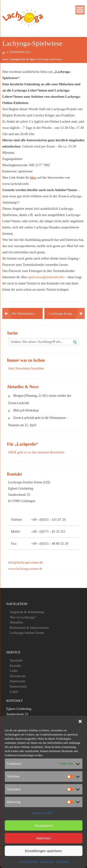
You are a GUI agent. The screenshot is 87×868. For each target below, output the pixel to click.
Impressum (63, 862)
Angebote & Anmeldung (27, 612)
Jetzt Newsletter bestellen (26, 368)
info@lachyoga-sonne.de (26, 562)
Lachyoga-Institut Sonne (27, 633)
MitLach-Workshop (26, 410)
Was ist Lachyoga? (23, 617)
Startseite (16, 660)
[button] (80, 721)
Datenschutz (47, 862)
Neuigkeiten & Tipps (23, 59)
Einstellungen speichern (43, 851)
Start (5, 59)
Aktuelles (16, 622)
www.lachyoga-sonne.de (25, 569)
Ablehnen (43, 838)
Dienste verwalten (42, 813)
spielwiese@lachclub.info (46, 277)
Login (14, 691)
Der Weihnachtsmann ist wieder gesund (27, 313)
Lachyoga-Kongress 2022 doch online (67, 313)
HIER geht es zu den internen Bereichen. (37, 452)
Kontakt (15, 666)
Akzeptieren (43, 825)
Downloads (18, 676)
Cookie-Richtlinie (28, 862)
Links (14, 671)
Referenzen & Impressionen (29, 628)
